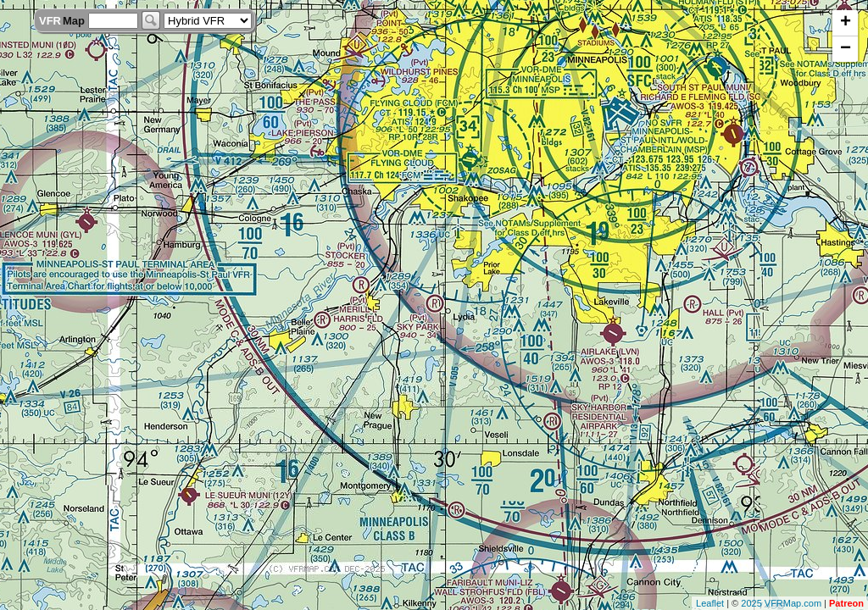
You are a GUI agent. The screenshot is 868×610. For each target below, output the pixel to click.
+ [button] (846, 23)
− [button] (846, 49)
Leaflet (710, 603)
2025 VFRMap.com (781, 603)
